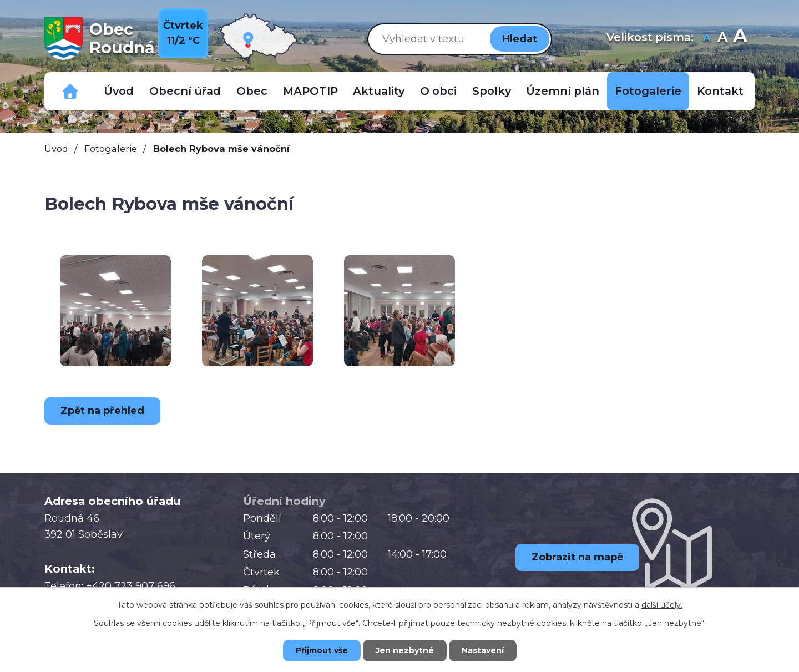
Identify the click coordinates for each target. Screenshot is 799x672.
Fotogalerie (648, 91)
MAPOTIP (310, 91)
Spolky (492, 91)
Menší (707, 39)
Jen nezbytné (405, 650)
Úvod (119, 91)
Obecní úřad (185, 91)
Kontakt (720, 91)
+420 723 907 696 (131, 586)
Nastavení (483, 650)
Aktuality (379, 91)
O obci (438, 91)
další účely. (662, 605)
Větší (740, 39)
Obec (252, 91)
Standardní (722, 39)
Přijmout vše (322, 650)
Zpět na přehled (102, 411)
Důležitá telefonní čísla (70, 91)
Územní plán (563, 91)
